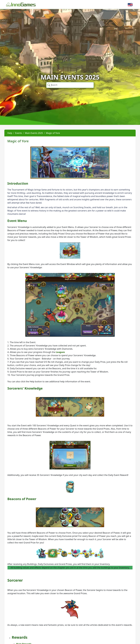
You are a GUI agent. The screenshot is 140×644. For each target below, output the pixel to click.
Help (10, 133)
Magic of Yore (53, 133)
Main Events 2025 (34, 133)
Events (19, 133)
